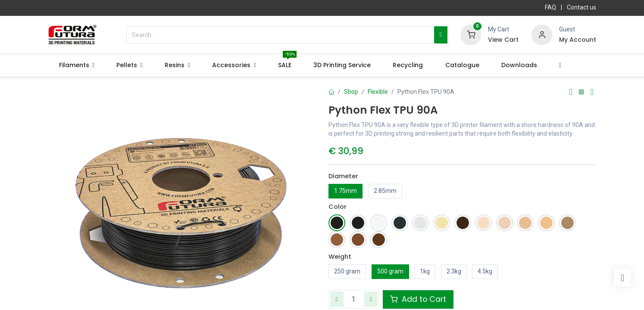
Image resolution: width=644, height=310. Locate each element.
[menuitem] (285, 65)
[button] (560, 65)
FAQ (550, 7)
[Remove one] (337, 299)
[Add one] (371, 299)
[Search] (441, 35)
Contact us (581, 7)
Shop (351, 92)
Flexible (378, 92)
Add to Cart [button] (418, 299)
